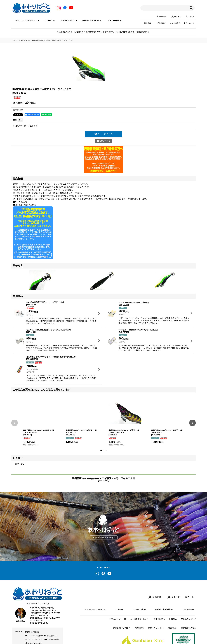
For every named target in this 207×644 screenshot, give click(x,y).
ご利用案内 (161, 23)
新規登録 (163, 17)
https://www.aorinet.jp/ (104, 576)
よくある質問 (175, 23)
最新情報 (147, 23)
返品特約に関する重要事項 (25, 164)
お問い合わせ (189, 23)
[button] (15, 461)
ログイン (178, 17)
